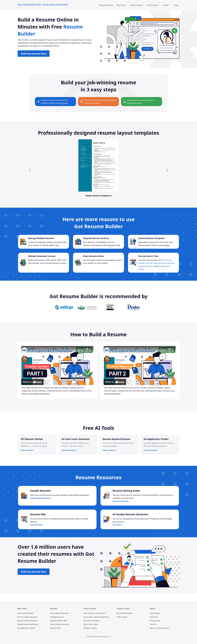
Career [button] (166, 5)
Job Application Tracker (26, 628)
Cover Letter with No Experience (96, 617)
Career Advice (122, 617)
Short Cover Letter (91, 624)
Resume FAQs (56, 628)
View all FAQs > (37, 525)
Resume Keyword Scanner (27, 621)
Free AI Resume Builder (59, 613)
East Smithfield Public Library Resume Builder (43, 4)
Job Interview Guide (124, 613)
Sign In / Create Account (159, 628)
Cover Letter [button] (153, 5)
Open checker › (28, 450)
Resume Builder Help (59, 621)
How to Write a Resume (59, 624)
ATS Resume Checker (25, 613)
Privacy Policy (155, 621)
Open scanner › (109, 450)
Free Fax (153, 624)
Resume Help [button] (136, 5)
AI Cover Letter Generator (27, 617)
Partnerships (155, 613)
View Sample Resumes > (41, 498)
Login (176, 5)
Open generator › (69, 450)
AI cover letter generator (156, 263)
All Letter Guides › (90, 628)
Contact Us (154, 617)
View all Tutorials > (121, 501)
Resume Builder (106, 5)
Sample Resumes (57, 617)
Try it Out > (118, 525)
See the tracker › (151, 450)
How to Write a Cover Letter (94, 613)
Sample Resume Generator (28, 624)
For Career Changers (92, 621)
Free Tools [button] (121, 5)
